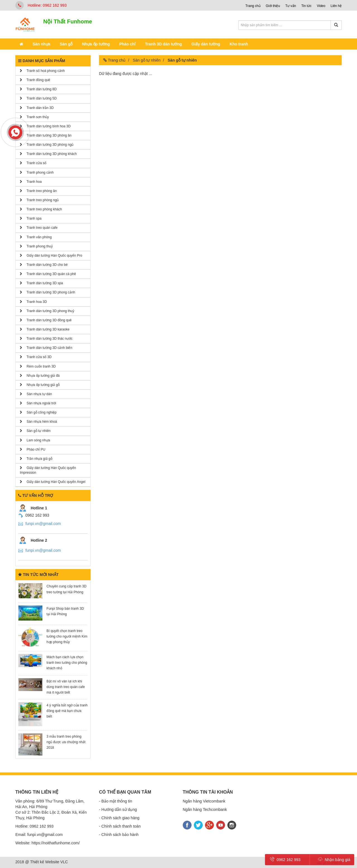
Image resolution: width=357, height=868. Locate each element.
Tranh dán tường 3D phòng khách (48, 154)
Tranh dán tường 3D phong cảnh (47, 292)
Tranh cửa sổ (33, 163)
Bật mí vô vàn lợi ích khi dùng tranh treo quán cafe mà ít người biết (66, 687)
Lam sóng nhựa (35, 440)
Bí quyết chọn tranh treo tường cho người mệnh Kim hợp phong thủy (67, 636)
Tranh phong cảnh (37, 172)
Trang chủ (253, 6)
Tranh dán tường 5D (38, 98)
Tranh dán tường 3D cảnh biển (46, 348)
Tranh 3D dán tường (163, 44)
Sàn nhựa (41, 44)
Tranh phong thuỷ (36, 246)
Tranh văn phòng (36, 237)
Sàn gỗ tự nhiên (35, 431)
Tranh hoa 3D (33, 302)
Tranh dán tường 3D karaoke (45, 329)
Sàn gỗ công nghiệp (38, 412)
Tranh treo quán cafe (39, 228)
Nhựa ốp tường (96, 44)
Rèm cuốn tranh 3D (38, 366)
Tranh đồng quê (35, 80)
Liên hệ (336, 6)
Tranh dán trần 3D (37, 108)
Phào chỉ (127, 44)
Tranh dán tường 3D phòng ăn (46, 135)
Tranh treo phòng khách (41, 209)
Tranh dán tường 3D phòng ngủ (47, 145)
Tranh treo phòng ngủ (39, 200)
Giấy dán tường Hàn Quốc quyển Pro (51, 256)
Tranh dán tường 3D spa (41, 283)
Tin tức (306, 6)
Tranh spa (31, 218)
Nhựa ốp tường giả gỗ (40, 385)
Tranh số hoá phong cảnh (42, 71)
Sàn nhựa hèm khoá (38, 422)
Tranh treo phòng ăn (38, 191)
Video (321, 6)
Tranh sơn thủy (34, 117)
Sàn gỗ (66, 44)
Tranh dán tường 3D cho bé (44, 265)
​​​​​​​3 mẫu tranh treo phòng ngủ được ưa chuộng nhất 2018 (66, 742)
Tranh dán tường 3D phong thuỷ (47, 311)
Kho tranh (239, 44)
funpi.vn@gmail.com (43, 524)
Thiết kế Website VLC (49, 862)
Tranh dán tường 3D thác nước (46, 339)
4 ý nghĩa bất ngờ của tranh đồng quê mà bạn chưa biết (67, 711)
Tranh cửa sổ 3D (36, 357)
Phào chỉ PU (32, 449)
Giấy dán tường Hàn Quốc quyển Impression (48, 470)
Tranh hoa (31, 182)
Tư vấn (291, 6)
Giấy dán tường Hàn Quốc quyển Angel (53, 482)
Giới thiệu (273, 6)
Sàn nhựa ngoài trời (38, 403)
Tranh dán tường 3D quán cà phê (48, 274)
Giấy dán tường (206, 44)
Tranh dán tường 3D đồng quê (46, 320)
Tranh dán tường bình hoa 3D (45, 126)
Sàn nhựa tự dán (36, 394)
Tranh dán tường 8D (38, 89)
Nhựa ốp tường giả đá (40, 376)
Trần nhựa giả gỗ (36, 459)
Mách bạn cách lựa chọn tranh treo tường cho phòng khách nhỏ (67, 663)
